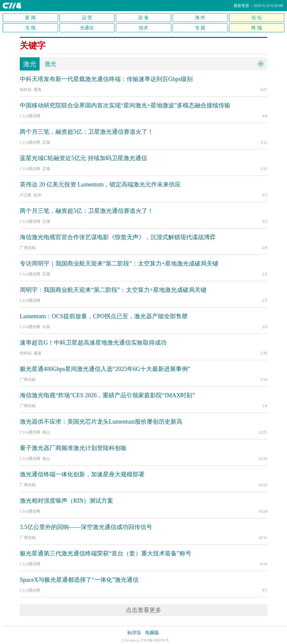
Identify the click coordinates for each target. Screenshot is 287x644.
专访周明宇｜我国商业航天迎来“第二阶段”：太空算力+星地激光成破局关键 (119, 264)
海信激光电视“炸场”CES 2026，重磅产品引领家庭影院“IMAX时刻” (107, 395)
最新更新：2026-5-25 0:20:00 (258, 6)
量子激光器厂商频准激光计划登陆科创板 (73, 448)
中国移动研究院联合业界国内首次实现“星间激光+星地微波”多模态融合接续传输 (125, 105)
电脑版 (152, 633)
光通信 (87, 28)
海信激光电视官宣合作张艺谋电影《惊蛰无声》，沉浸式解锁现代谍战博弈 (118, 237)
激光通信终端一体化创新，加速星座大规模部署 (82, 474)
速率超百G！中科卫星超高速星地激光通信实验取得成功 (93, 343)
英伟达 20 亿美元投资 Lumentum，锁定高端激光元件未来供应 (100, 184)
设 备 (143, 18)
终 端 (257, 28)
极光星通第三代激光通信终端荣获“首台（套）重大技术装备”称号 (106, 553)
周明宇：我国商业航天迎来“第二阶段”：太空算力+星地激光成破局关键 (113, 290)
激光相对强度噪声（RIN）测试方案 (66, 501)
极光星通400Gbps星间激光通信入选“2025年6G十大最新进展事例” (105, 369)
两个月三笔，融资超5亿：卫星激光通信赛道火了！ (87, 132)
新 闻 (30, 18)
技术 (143, 28)
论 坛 (257, 18)
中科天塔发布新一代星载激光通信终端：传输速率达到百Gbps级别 (106, 79)
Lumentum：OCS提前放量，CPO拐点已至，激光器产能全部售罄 (104, 316)
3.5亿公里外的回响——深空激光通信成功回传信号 (86, 527)
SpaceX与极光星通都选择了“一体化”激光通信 (79, 580)
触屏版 (134, 633)
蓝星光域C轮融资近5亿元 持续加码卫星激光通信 (83, 158)
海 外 (200, 18)
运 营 (87, 18)
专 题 (200, 28)
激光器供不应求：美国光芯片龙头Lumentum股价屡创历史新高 (101, 422)
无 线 (30, 28)
